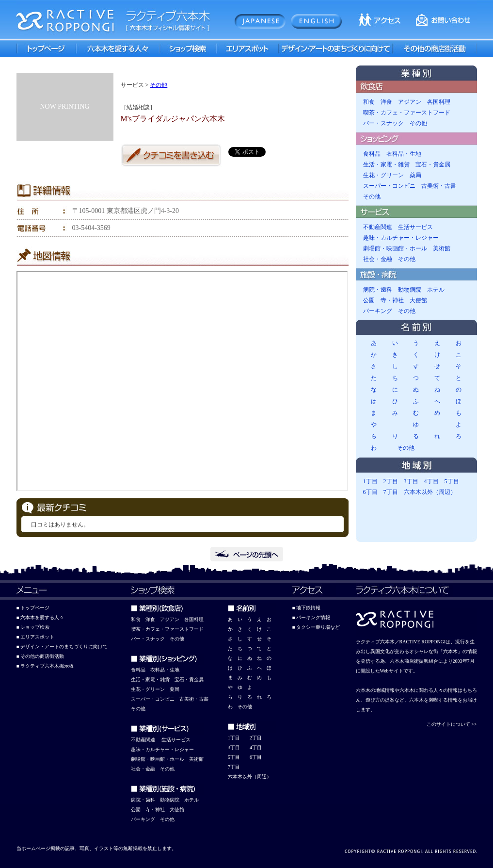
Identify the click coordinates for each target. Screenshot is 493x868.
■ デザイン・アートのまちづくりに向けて (62, 647)
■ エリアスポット (36, 637)
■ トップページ (33, 608)
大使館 (418, 300)
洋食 (386, 102)
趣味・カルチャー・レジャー (401, 238)
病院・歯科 (378, 290)
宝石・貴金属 (433, 164)
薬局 (415, 175)
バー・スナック (383, 123)
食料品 (372, 154)
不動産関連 (378, 227)
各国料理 (439, 102)
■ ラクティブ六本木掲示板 (45, 666)
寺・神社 (392, 300)
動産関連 (145, 740)
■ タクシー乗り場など (316, 627)
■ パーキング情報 (311, 617)
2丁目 (391, 481)
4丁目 (431, 481)
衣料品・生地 (404, 154)
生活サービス (415, 227)
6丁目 (370, 492)
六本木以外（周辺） (430, 492)
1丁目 (370, 481)
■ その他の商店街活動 (40, 656)
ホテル (436, 290)
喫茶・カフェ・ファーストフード (407, 113)
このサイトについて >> (452, 724)
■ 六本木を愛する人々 (40, 617)
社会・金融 (378, 259)
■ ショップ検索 (33, 627)
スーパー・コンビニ (389, 186)
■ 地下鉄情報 (307, 608)
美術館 (442, 248)
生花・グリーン (383, 175)
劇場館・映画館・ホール (395, 248)
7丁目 (391, 492)
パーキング (378, 311)
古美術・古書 (439, 186)
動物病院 (410, 290)
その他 (159, 85)
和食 (369, 102)
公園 (369, 300)
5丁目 (452, 481)
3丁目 (411, 481)
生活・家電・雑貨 (386, 164)
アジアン (410, 102)
